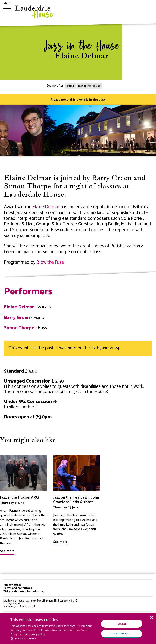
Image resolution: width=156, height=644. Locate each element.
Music (71, 86)
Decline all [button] (122, 634)
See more (7, 551)
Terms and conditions (18, 588)
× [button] (151, 618)
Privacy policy (12, 585)
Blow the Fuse (50, 262)
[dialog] (78, 629)
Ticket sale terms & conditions (23, 592)
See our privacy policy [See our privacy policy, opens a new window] (32, 634)
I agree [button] (121, 624)
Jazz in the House (89, 86)
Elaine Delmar (46, 207)
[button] (54, 639)
